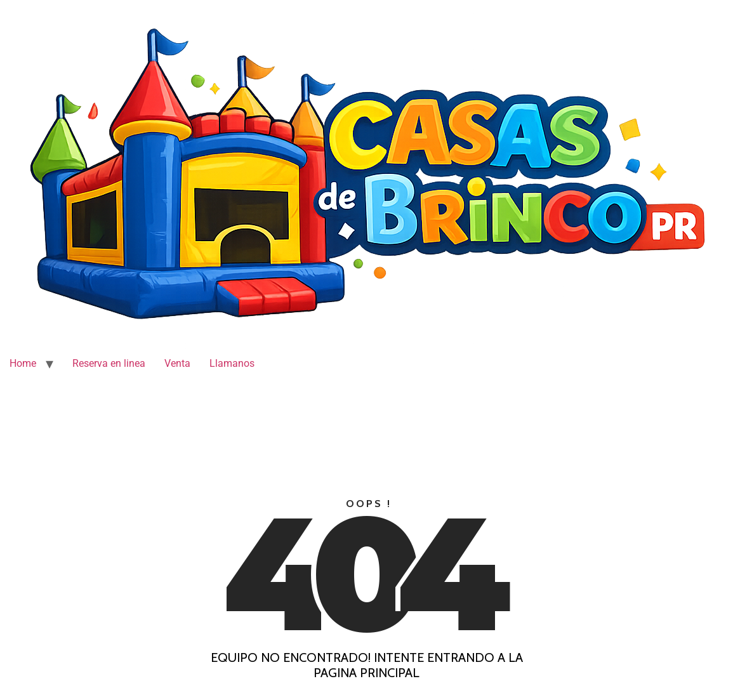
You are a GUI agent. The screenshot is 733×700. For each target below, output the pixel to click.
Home (23, 363)
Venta (177, 363)
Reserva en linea (109, 363)
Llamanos (232, 363)
